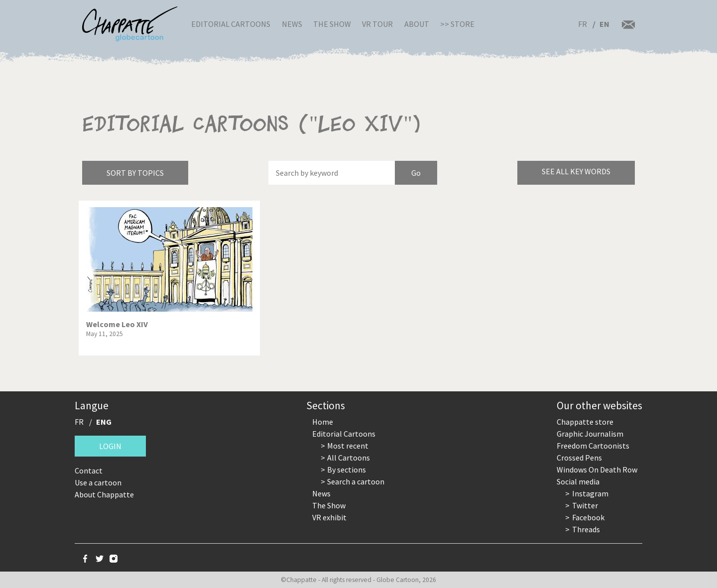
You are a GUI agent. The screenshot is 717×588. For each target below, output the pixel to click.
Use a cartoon (98, 482)
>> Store (457, 24)
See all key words (576, 171)
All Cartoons (349, 458)
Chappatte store (585, 422)
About (417, 24)
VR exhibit (329, 517)
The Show (332, 24)
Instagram (590, 493)
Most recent (348, 446)
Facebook (588, 517)
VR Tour (377, 24)
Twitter (585, 505)
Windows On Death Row (597, 470)
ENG (104, 422)
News (292, 24)
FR (583, 24)
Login (110, 446)
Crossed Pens (579, 458)
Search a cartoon (356, 481)
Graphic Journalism (590, 434)
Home (323, 422)
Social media (578, 481)
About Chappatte (104, 494)
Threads (586, 529)
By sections (347, 470)
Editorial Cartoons (231, 24)
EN (604, 24)
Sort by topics (135, 173)
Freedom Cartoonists (593, 446)
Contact (89, 470)
